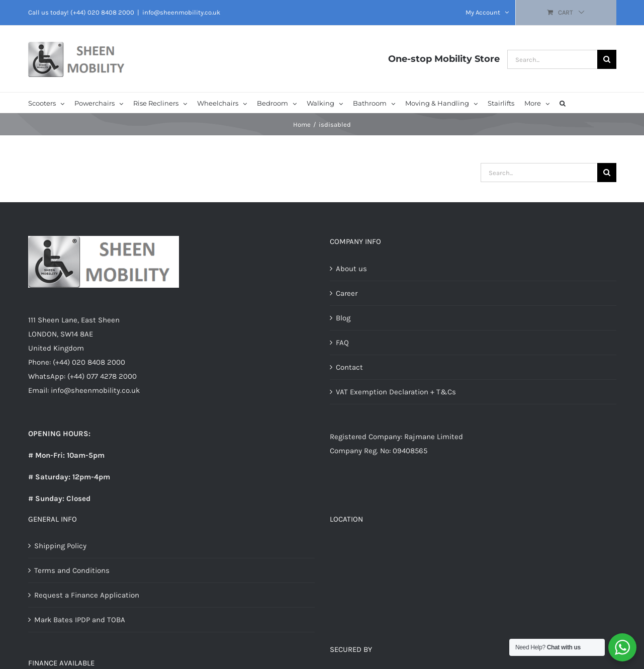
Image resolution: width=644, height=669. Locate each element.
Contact (349, 367)
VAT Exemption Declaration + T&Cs (396, 392)
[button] (563, 103)
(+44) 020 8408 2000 (102, 12)
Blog (343, 318)
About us (351, 269)
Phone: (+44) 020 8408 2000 (77, 362)
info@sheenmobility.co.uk (181, 12)
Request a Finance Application (87, 595)
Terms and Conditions (72, 570)
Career (347, 293)
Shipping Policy (60, 546)
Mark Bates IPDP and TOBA (80, 620)
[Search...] (552, 59)
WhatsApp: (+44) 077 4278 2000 (82, 376)
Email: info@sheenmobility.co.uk (84, 390)
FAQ (342, 343)
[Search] (607, 59)
